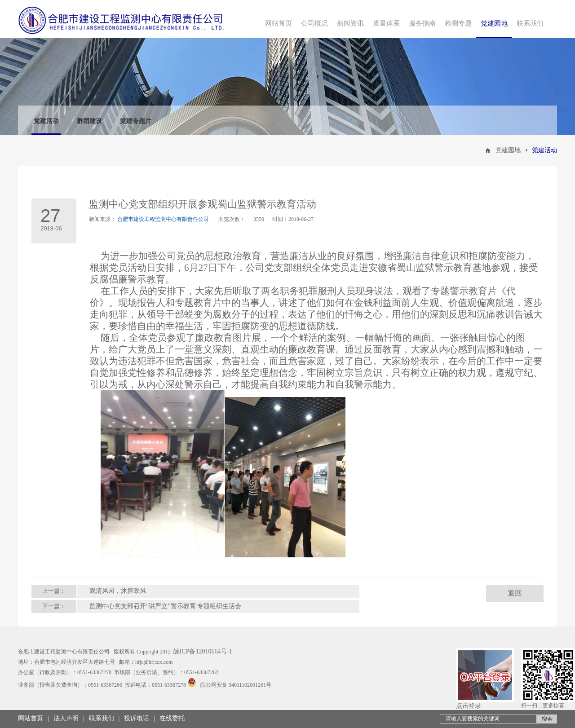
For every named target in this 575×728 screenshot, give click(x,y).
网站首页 (31, 718)
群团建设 (89, 121)
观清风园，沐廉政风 (118, 591)
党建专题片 (136, 121)
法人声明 (66, 718)
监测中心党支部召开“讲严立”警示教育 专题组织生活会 (165, 606)
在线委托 (172, 718)
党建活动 (46, 121)
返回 (515, 593)
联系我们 (102, 718)
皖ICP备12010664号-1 (203, 651)
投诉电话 (137, 718)
